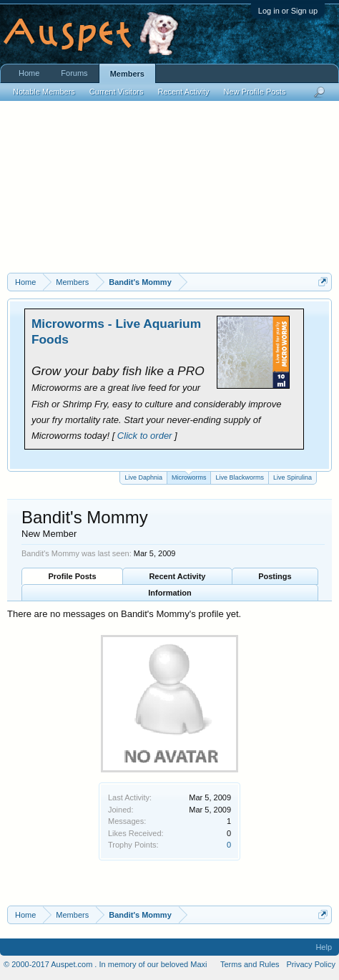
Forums (74, 73)
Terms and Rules (250, 964)
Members (127, 74)
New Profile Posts (255, 92)
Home (29, 73)
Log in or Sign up (288, 11)
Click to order (145, 436)
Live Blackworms (240, 477)
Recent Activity (177, 576)
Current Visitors (117, 92)
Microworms (189, 476)
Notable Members (44, 92)
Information (170, 593)
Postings (275, 576)
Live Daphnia (143, 477)
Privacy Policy (311, 964)
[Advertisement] (169, 194)
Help (324, 947)
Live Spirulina (293, 477)
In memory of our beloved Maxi (153, 964)
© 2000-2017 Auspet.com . (50, 964)
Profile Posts (72, 576)
